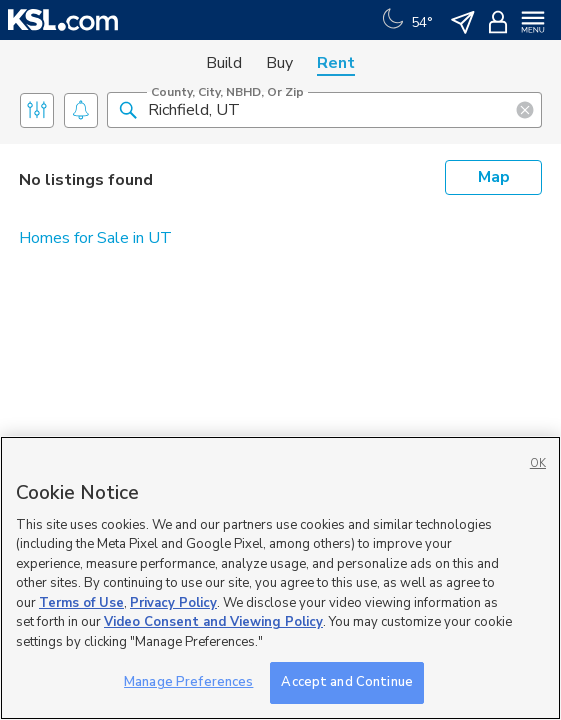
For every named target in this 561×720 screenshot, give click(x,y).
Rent (336, 63)
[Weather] (405, 20)
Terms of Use (81, 603)
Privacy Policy (173, 603)
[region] (280, 578)
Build (224, 63)
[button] (128, 109)
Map (494, 177)
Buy (279, 63)
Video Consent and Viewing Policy (213, 622)
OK (538, 463)
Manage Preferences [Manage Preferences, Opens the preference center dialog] (188, 682)
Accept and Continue (346, 682)
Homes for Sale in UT (95, 238)
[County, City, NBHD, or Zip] (324, 110)
